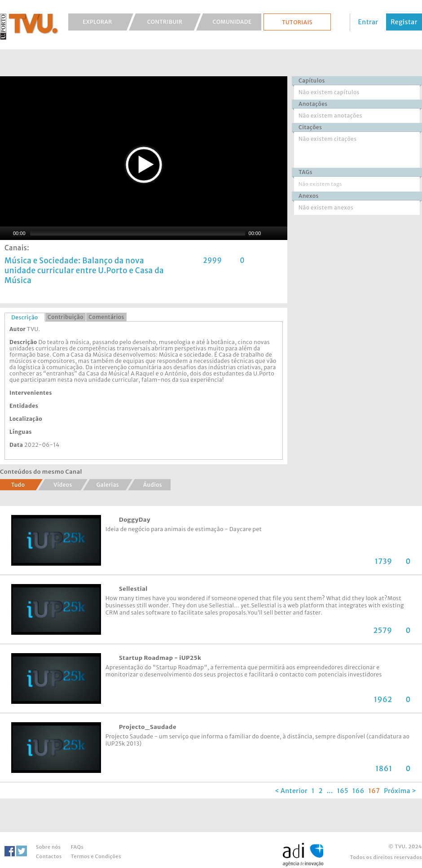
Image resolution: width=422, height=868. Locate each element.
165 (343, 791)
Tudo (18, 485)
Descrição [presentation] (25, 317)
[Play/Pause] (6, 233)
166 (358, 791)
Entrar (368, 22)
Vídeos (63, 485)
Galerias (108, 485)
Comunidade (232, 22)
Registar (404, 22)
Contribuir (165, 22)
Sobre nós (48, 847)
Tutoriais (297, 22)
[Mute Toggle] (269, 233)
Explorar (97, 22)
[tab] (25, 317)
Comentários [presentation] (106, 317)
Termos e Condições (96, 856)
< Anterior (291, 791)
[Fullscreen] (281, 233)
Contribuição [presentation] (66, 317)
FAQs (77, 847)
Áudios (153, 485)
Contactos (49, 856)
